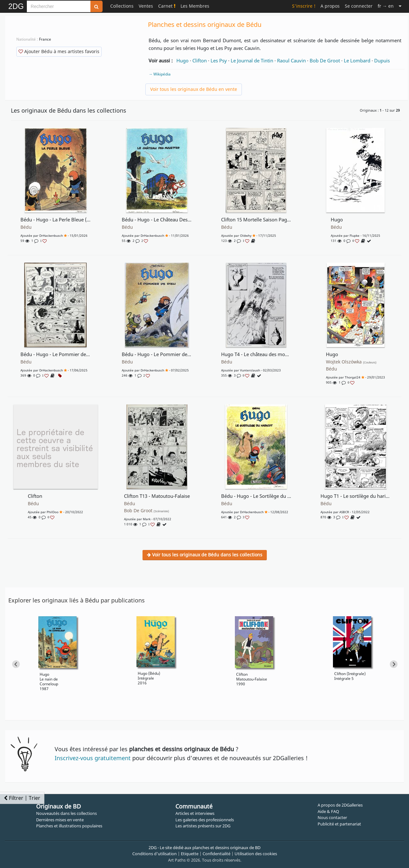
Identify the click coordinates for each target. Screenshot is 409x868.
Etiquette (190, 854)
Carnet (167, 6)
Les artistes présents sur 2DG (203, 826)
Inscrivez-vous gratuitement (93, 758)
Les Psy (219, 60)
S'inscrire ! (304, 6)
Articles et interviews (195, 813)
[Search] (59, 6)
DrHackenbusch (51, 235)
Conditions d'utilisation (154, 854)
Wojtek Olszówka (351, 362)
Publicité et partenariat (339, 824)
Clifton (200, 60)
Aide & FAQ (328, 811)
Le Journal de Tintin (252, 60)
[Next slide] (394, 664)
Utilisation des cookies (256, 854)
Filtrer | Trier (22, 798)
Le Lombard (357, 60)
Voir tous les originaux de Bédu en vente (194, 89)
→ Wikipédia (160, 74)
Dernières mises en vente (60, 820)
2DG (16, 6)
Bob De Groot (325, 60)
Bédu (26, 227)
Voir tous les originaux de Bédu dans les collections (205, 555)
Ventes (146, 6)
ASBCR (344, 512)
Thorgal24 (353, 377)
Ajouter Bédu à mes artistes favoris (59, 51)
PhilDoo (53, 512)
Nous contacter (332, 817)
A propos (330, 6)
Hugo (182, 60)
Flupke (355, 235)
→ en (386, 6)
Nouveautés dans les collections (66, 813)
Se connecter (359, 6)
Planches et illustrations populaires (69, 826)
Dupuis (382, 60)
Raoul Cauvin (291, 60)
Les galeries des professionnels (205, 820)
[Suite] (400, 6)
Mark (147, 519)
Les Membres (195, 6)
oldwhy (246, 235)
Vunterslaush (250, 370)
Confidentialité (216, 854)
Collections (122, 6)
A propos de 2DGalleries (340, 805)
